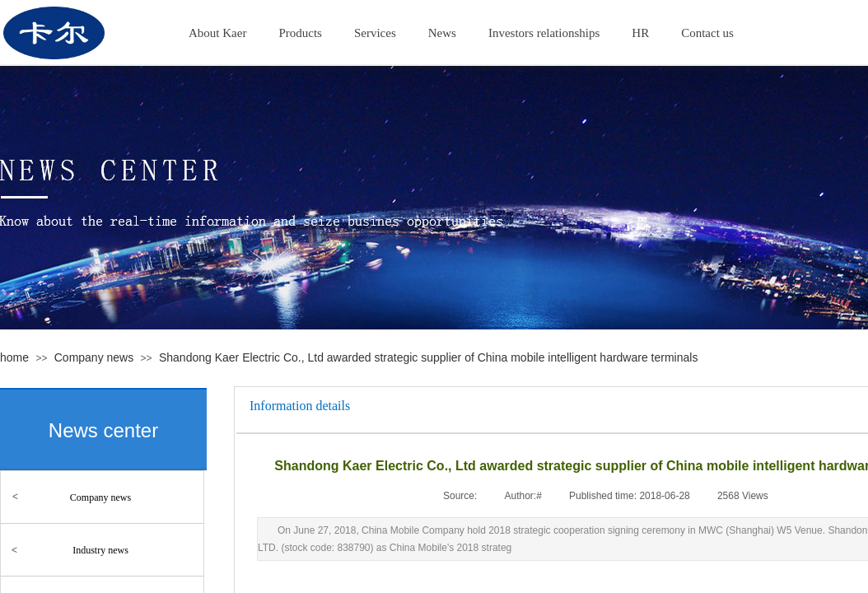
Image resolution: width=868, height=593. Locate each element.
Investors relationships (544, 33)
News (442, 33)
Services (375, 33)
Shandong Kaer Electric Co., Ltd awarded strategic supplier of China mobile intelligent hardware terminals (428, 357)
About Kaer (217, 33)
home (14, 357)
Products (300, 33)
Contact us (707, 33)
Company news (94, 357)
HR (640, 33)
